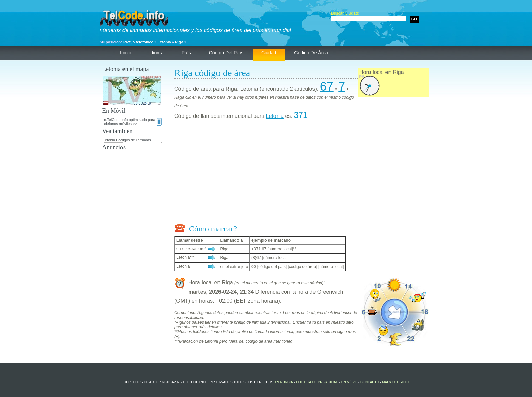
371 (301, 115)
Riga (179, 42)
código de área (311, 53)
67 (327, 86)
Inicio (126, 53)
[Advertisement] (302, 173)
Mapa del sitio (395, 382)
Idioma (156, 53)
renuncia (284, 382)
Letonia (164, 42)
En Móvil (349, 382)
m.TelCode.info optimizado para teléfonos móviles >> (132, 122)
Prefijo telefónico (138, 42)
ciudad (269, 53)
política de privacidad (317, 382)
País (186, 53)
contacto (370, 382)
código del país (226, 53)
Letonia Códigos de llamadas (127, 140)
